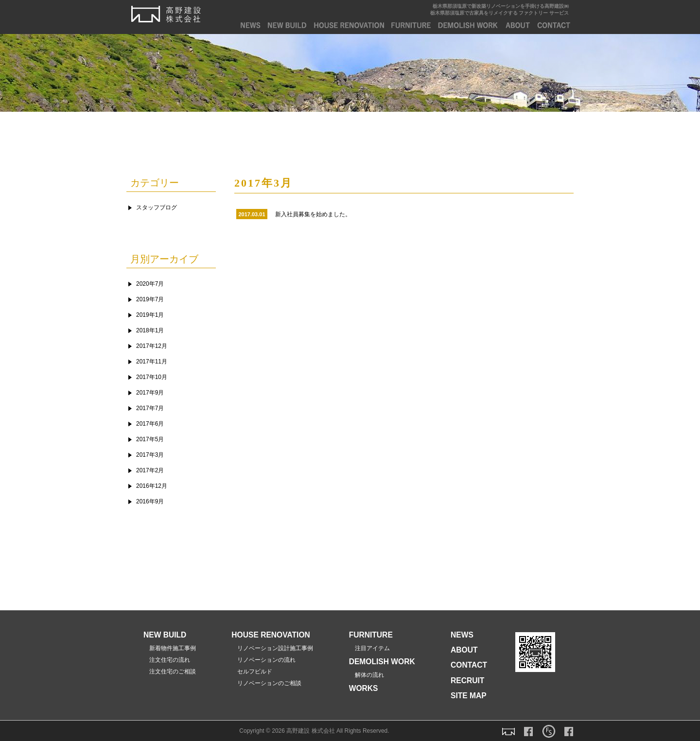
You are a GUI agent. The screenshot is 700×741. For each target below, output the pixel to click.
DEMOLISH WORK (468, 25)
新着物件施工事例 (170, 648)
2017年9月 (150, 393)
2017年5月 (150, 439)
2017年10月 (152, 377)
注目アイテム (369, 648)
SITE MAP (469, 696)
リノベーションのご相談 (266, 683)
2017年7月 (150, 408)
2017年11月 (152, 362)
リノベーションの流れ (263, 660)
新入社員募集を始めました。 (313, 214)
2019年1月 (150, 315)
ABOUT (518, 25)
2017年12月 (152, 346)
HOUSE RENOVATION (271, 635)
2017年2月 (150, 470)
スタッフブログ (157, 207)
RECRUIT (467, 681)
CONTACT (554, 25)
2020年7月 (150, 284)
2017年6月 (150, 424)
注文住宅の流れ (167, 660)
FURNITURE (411, 25)
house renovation (349, 25)
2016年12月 (152, 486)
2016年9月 (150, 501)
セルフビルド (252, 672)
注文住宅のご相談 (170, 672)
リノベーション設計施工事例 (272, 648)
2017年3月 (150, 455)
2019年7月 (150, 299)
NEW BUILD (287, 25)
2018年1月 (150, 330)
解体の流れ (367, 675)
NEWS (251, 25)
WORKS (364, 688)
